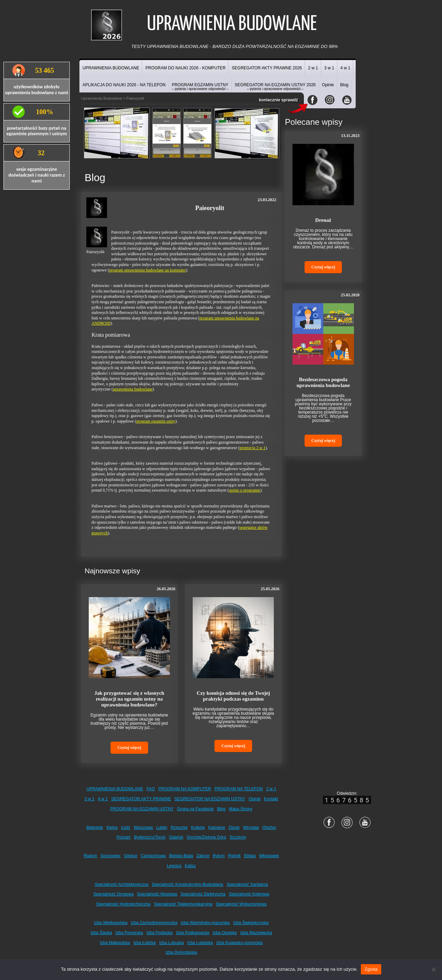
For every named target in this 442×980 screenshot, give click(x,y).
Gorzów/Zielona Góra (206, 837)
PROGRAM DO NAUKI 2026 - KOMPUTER (185, 68)
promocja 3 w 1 (253, 448)
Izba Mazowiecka (256, 933)
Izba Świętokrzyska (251, 923)
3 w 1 (329, 68)
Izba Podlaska (159, 933)
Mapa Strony (241, 809)
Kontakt (271, 799)
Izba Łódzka (145, 943)
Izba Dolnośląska (181, 952)
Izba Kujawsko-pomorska (239, 943)
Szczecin (238, 837)
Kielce (112, 828)
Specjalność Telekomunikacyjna (183, 904)
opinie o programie (245, 490)
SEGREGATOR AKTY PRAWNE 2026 (267, 68)
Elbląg (250, 856)
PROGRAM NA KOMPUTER (185, 789)
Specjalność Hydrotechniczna (123, 904)
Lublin (162, 828)
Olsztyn (269, 828)
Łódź (126, 828)
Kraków (198, 828)
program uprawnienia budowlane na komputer (147, 270)
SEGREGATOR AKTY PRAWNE (141, 799)
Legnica (174, 866)
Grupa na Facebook (195, 809)
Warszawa (143, 828)
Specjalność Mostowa (157, 894)
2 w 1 (313, 68)
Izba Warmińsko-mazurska (205, 923)
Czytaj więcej (129, 748)
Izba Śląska (101, 933)
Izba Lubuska (171, 943)
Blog (344, 85)
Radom (90, 856)
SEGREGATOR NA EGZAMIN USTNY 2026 (275, 87)
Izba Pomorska (129, 933)
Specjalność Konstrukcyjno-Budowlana (188, 884)
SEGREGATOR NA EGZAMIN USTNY (210, 799)
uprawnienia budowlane (133, 389)
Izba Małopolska (115, 943)
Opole (234, 828)
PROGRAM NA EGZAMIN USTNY (142, 809)
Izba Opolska (225, 933)
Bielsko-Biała (181, 856)
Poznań (123, 837)
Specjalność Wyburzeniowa (241, 904)
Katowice (217, 828)
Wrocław (251, 828)
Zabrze (203, 856)
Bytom (219, 856)
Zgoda (371, 969)
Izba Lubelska (200, 943)
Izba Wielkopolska (111, 923)
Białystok (95, 828)
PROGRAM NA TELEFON (239, 789)
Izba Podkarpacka (193, 933)
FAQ (151, 789)
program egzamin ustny (156, 421)
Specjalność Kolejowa (249, 894)
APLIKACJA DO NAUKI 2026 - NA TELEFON (124, 85)
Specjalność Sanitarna (247, 884)
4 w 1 (345, 68)
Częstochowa (153, 856)
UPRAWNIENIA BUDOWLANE (111, 68)
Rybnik (234, 856)
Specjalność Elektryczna (203, 894)
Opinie (328, 85)
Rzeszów (179, 828)
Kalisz (190, 866)
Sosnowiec (110, 856)
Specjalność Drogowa (114, 894)
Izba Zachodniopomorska (154, 923)
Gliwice (131, 856)
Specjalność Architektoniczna (121, 884)
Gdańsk (176, 837)
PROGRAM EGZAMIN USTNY (200, 87)
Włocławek (269, 856)
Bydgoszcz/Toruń (150, 837)
